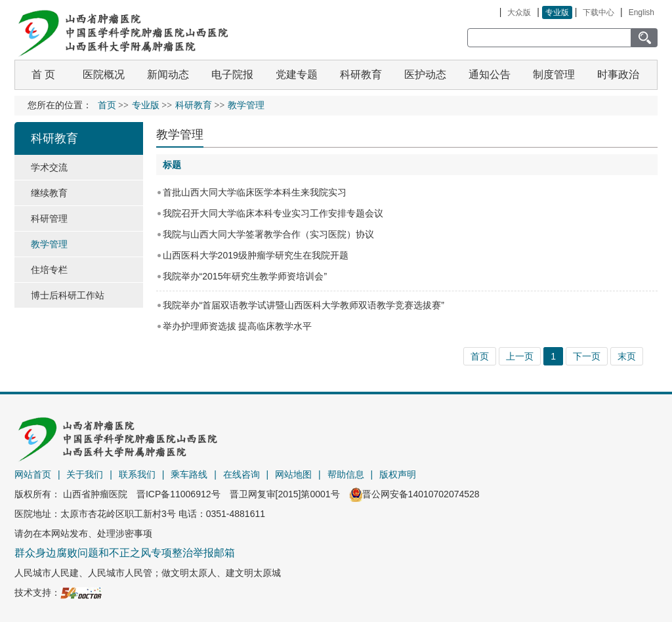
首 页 (43, 74)
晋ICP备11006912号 (178, 494)
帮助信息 (346, 474)
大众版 (519, 12)
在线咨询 (241, 474)
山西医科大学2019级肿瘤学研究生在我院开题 (256, 255)
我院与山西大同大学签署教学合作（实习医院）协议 (268, 234)
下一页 (587, 356)
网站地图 (293, 474)
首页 (107, 105)
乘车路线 (189, 474)
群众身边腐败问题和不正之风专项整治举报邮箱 (125, 553)
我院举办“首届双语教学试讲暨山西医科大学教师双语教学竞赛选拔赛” (304, 305)
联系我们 (137, 474)
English (641, 12)
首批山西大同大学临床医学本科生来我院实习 (255, 192)
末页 (627, 356)
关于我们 (85, 474)
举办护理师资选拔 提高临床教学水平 (238, 326)
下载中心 (598, 12)
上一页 (520, 356)
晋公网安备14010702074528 (414, 494)
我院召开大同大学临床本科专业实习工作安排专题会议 (273, 213)
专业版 (557, 12)
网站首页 (33, 474)
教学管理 (180, 135)
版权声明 (398, 474)
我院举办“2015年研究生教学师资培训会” (245, 276)
